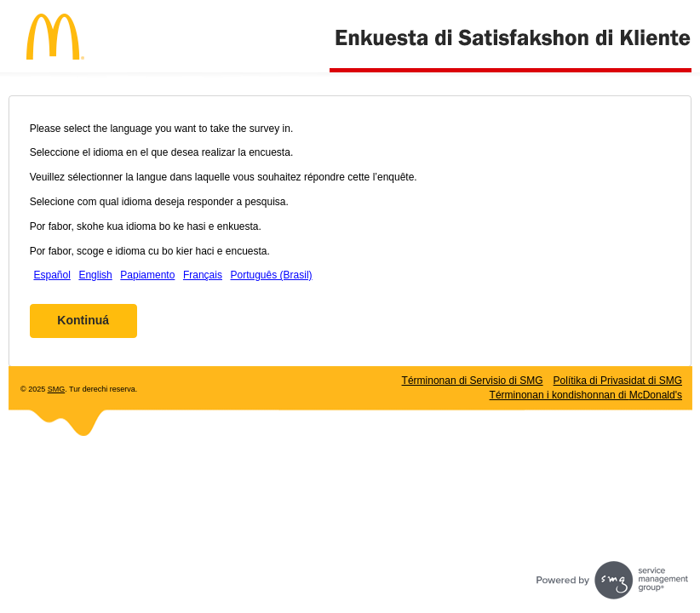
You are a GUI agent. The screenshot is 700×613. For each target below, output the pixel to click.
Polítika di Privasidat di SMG (618, 381)
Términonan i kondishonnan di (586, 395)
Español (52, 275)
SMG (57, 389)
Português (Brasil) (272, 275)
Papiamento (147, 275)
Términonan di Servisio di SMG (473, 381)
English (95, 275)
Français (203, 275)
